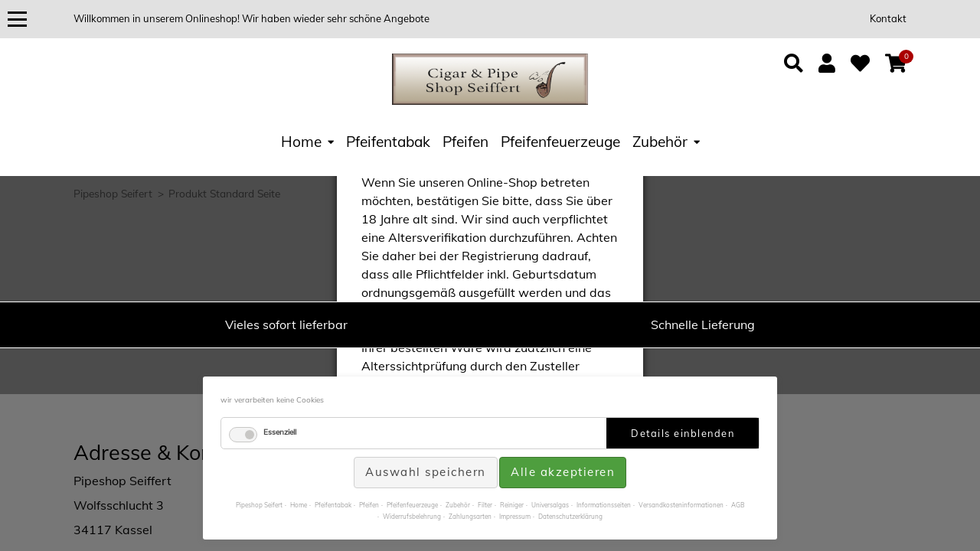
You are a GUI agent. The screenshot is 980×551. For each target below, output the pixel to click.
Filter (485, 505)
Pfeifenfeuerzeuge (560, 142)
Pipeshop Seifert (259, 505)
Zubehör (660, 142)
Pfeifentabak (388, 142)
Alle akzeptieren (563, 472)
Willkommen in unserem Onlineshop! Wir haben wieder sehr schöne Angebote (252, 18)
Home (301, 142)
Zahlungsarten (470, 517)
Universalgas (550, 505)
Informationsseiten (604, 505)
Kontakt (888, 18)
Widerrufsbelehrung (412, 517)
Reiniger (512, 505)
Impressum (515, 517)
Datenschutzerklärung (570, 517)
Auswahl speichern (426, 472)
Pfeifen (465, 142)
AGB (738, 505)
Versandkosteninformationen (681, 505)
